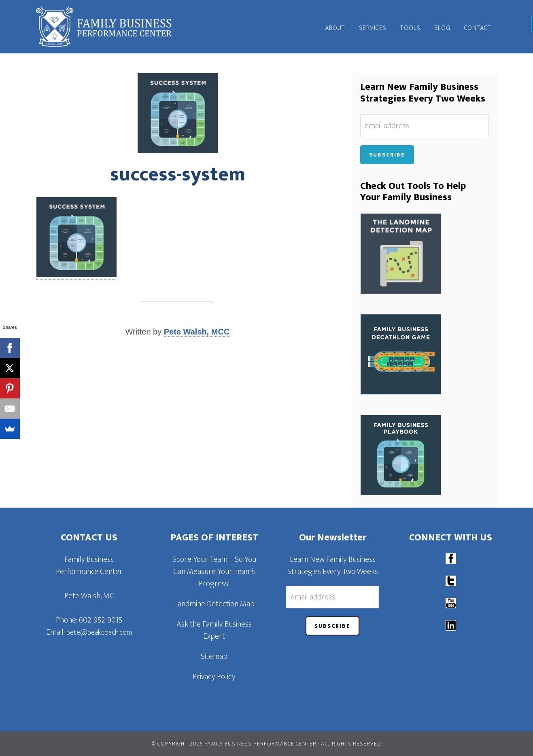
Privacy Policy (214, 677)
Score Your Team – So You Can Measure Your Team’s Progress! (214, 572)
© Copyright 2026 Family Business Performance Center (234, 744)
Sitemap (214, 656)
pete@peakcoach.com (99, 633)
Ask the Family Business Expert (214, 630)
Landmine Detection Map (214, 604)
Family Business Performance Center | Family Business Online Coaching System (109, 27)
